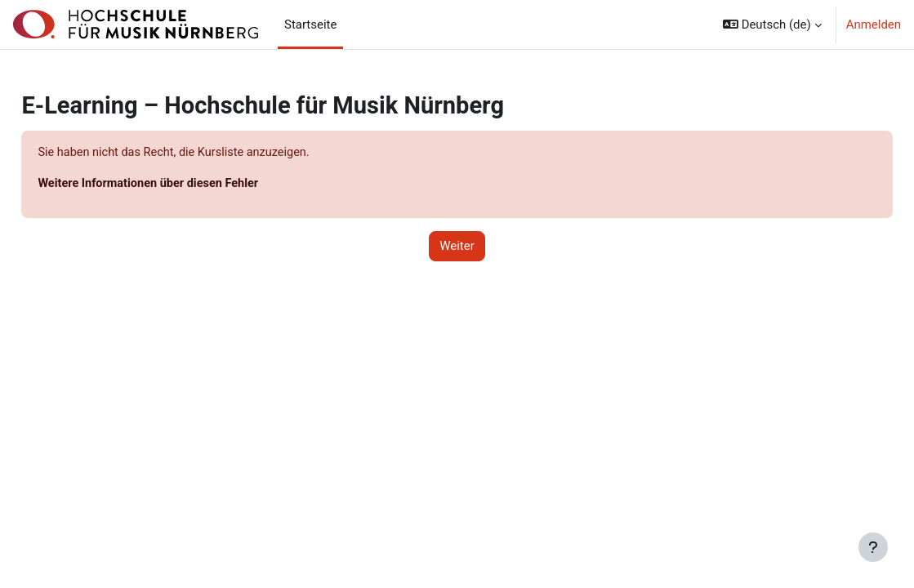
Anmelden (874, 24)
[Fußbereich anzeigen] (873, 547)
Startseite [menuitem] (310, 24)
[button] (772, 24)
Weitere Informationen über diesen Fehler (188, 184)
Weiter (457, 247)
